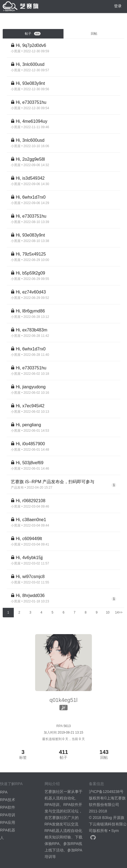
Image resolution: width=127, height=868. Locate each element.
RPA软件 (8, 807)
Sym (115, 831)
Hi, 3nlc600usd (30, 64)
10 (108, 612)
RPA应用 (8, 822)
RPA (4, 792)
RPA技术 (8, 800)
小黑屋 (16, 51)
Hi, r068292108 (30, 501)
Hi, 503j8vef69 (29, 463)
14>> (119, 612)
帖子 (33, 34)
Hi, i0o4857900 (30, 444)
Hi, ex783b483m (31, 330)
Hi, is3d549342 (30, 178)
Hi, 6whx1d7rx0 (31, 197)
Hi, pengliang (28, 425)
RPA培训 (8, 815)
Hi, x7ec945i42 (30, 406)
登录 (118, 6)
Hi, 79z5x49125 (31, 254)
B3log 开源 (111, 818)
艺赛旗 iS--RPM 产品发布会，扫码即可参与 (53, 482)
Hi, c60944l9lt (29, 539)
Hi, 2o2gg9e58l (30, 159)
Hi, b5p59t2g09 (30, 273)
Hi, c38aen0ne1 (31, 520)
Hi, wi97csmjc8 (30, 577)
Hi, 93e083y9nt (30, 83)
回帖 (94, 34)
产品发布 (17, 488)
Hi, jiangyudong (31, 387)
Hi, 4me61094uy (31, 121)
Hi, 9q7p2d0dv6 (31, 45)
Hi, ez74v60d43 (31, 292)
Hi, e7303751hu (31, 102)
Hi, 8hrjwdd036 (30, 596)
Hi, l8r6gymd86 (30, 311)
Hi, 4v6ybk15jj (29, 558)
